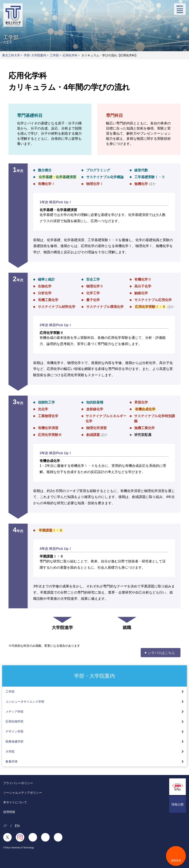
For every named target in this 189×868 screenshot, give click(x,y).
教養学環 (11, 762)
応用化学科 (70, 55)
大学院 (10, 751)
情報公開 (178, 804)
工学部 (54, 55)
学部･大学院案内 (35, 55)
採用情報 (9, 812)
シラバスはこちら (161, 653)
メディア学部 (14, 712)
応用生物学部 (14, 721)
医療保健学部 (14, 741)
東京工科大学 (11, 55)
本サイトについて (15, 802)
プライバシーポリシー (18, 783)
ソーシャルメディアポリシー (23, 793)
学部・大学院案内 (94, 676)
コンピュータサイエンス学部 (25, 702)
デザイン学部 (14, 731)
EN (17, 826)
